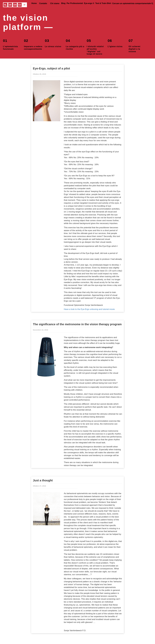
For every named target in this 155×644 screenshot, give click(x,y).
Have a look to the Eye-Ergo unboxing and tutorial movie (89, 309)
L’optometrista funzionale (10, 44)
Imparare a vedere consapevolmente (33, 44)
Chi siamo (55, 3)
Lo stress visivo (53, 43)
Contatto (43, 3)
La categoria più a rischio (75, 44)
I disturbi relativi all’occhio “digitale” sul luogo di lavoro (95, 45)
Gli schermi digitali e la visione (134, 45)
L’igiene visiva (115, 43)
